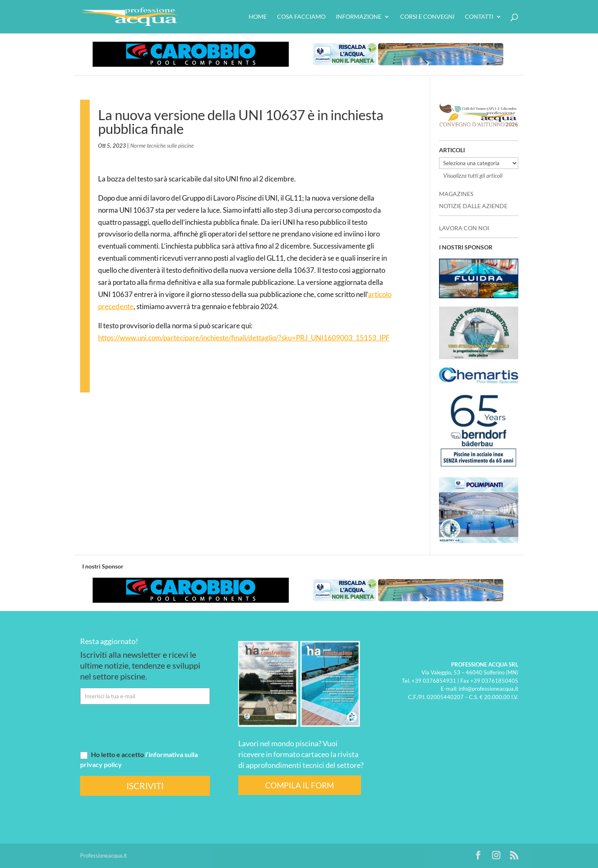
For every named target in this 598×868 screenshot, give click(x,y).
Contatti (479, 17)
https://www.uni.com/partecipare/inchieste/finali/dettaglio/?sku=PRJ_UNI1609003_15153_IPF (244, 338)
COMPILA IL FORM (299, 785)
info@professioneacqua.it (488, 689)
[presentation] (144, 727)
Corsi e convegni (427, 17)
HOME (258, 17)
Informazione (359, 17)
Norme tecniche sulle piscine (162, 146)
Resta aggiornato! (109, 641)
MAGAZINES (456, 194)
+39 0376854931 (434, 680)
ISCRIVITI (145, 786)
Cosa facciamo (301, 17)
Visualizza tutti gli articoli (473, 175)
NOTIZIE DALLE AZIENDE (473, 206)
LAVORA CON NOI (464, 228)
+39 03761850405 (494, 680)
